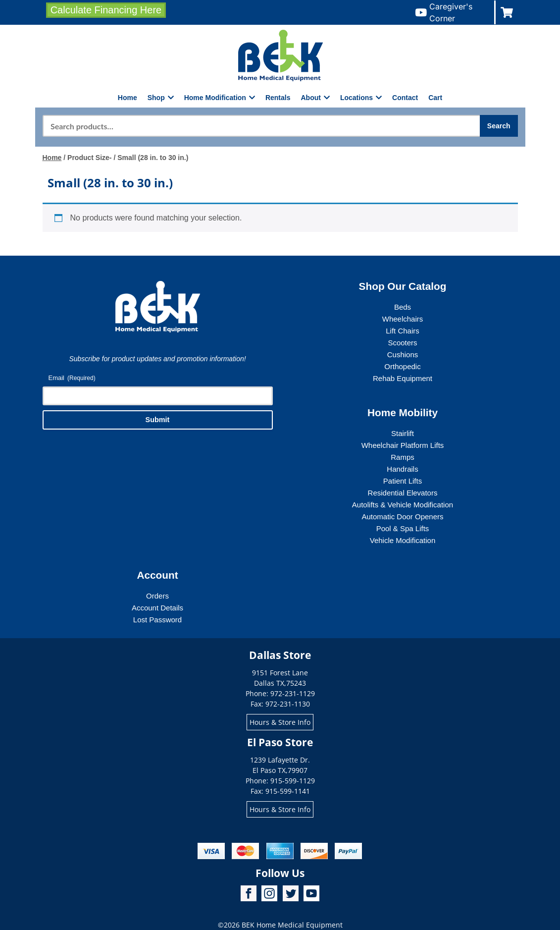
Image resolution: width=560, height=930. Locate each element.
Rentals (278, 98)
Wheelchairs (403, 319)
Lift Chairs (403, 331)
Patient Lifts (403, 481)
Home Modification (220, 98)
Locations (361, 98)
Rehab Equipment (403, 378)
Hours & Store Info (280, 722)
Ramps (403, 457)
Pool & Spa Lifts (403, 528)
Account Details (157, 608)
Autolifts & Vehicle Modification (403, 505)
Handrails (402, 469)
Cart (435, 98)
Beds (403, 307)
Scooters (402, 343)
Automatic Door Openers (402, 517)
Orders (157, 596)
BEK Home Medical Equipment (292, 925)
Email (72, 378)
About (315, 98)
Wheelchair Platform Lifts (403, 445)
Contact (405, 98)
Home (127, 98)
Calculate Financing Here (106, 10)
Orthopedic (402, 366)
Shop (161, 98)
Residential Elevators (403, 493)
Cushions (403, 355)
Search (499, 126)
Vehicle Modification (403, 540)
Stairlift (403, 433)
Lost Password (157, 620)
